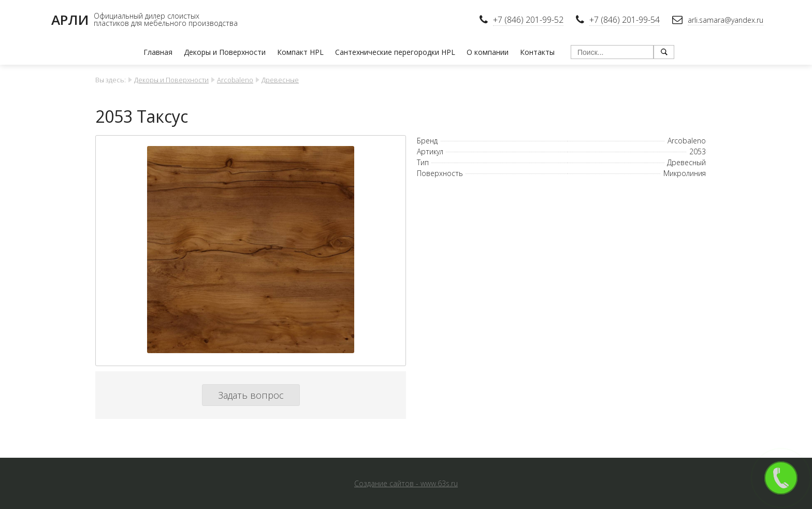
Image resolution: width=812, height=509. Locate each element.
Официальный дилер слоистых (147, 16)
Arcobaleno (235, 80)
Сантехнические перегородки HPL (395, 52)
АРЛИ (70, 20)
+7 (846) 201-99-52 (528, 20)
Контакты (537, 52)
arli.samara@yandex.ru (726, 20)
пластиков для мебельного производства (166, 23)
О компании (488, 52)
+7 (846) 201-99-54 (625, 20)
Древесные (280, 80)
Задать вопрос (251, 395)
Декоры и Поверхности (225, 52)
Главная (158, 52)
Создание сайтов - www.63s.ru (406, 483)
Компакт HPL (300, 52)
